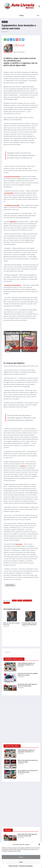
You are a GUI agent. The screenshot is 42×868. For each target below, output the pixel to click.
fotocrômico (19, 544)
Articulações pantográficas (12, 176)
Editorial (5, 22)
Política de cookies (13, 866)
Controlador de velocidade (12, 205)
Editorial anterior (10, 585)
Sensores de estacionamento (13, 285)
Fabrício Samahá (27, 601)
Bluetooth (13, 222)
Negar (21, 862)
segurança (7, 603)
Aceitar (21, 857)
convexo (23, 466)
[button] (39, 844)
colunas (14, 601)
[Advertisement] (21, 719)
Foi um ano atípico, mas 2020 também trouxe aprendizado (29, 624)
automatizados (9, 193)
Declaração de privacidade (26, 866)
